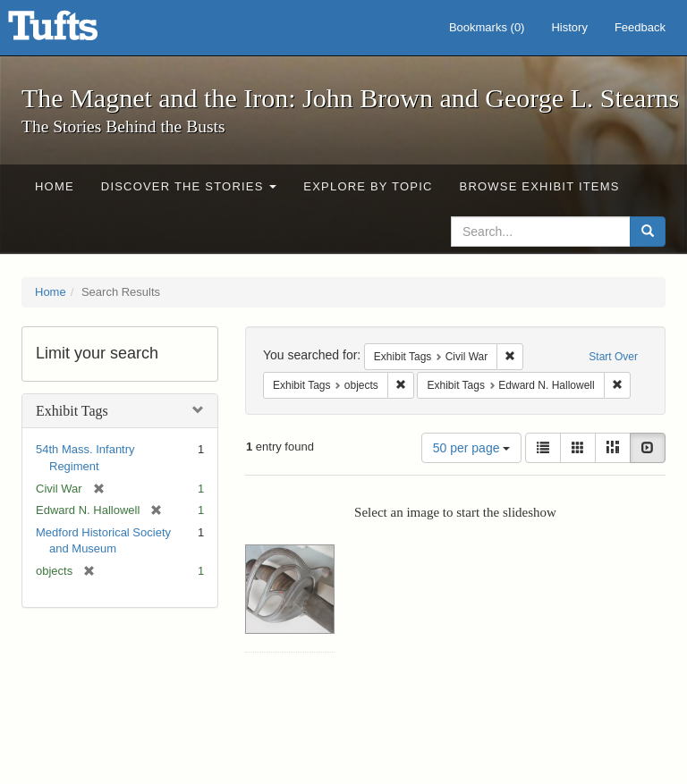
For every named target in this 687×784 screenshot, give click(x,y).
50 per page (472, 448)
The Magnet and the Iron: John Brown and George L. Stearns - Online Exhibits (75, 31)
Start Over (613, 357)
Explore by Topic (368, 186)
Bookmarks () (487, 27)
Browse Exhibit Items (540, 186)
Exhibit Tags (72, 411)
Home (55, 186)
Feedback (640, 27)
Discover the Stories (189, 186)
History (569, 27)
